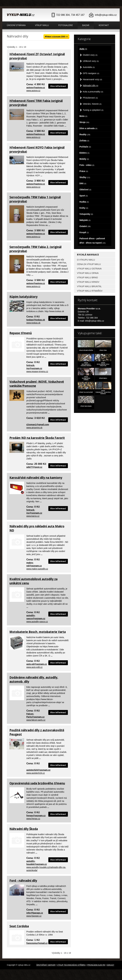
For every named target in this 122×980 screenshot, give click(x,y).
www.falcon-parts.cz (36, 720)
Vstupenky (86, 214)
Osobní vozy (90, 55)
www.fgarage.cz (34, 916)
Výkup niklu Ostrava (89, 269)
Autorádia (89, 67)
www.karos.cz (33, 516)
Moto (83, 116)
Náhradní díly (91, 86)
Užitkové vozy (91, 61)
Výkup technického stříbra (71, 965)
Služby (85, 177)
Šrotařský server (46, 965)
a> (95, 397)
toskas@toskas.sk (36, 320)
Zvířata (84, 141)
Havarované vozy (92, 79)
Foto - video (87, 165)
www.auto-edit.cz (34, 667)
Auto (83, 49)
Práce (84, 171)
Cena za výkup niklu (89, 264)
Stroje (84, 122)
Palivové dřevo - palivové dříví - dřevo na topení (92, 241)
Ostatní (85, 226)
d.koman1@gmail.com (38, 425)
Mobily (84, 159)
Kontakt (104, 25)
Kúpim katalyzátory (23, 297)
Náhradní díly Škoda (24, 829)
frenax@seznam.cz (36, 816)
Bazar (86, 25)
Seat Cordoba (19, 926)
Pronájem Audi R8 (96, 965)
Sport (84, 196)
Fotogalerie (65, 25)
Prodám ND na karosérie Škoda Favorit (37, 438)
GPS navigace (91, 73)
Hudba (84, 202)
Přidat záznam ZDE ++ (56, 37)
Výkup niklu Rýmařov (90, 291)
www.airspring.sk (34, 428)
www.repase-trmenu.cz (37, 371)
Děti (83, 183)
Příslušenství (90, 98)
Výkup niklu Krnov (88, 282)
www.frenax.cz (33, 819)
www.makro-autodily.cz (37, 569)
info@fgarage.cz (35, 913)
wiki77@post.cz (34, 467)
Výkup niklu (42, 25)
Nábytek (85, 220)
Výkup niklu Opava (88, 273)
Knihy (84, 208)
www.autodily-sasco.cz (37, 622)
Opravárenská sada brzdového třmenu (37, 783)
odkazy (110, 965)
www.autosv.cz (33, 91)
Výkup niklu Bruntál (89, 286)
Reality (85, 134)
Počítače (85, 147)
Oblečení (85, 190)
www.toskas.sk (33, 323)
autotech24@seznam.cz (38, 770)
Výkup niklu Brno (87, 278)
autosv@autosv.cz (36, 88)
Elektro (84, 153)
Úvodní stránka (16, 25)
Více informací (58, 86)
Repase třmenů (21, 333)
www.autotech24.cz (36, 773)
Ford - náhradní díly (23, 881)
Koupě (84, 232)
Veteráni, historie (92, 104)
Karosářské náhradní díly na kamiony (36, 478)
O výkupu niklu (86, 260)
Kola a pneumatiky (93, 92)
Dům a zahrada (88, 128)
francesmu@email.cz (37, 943)
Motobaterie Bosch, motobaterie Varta (38, 632)
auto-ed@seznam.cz (37, 664)
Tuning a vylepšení (93, 110)
